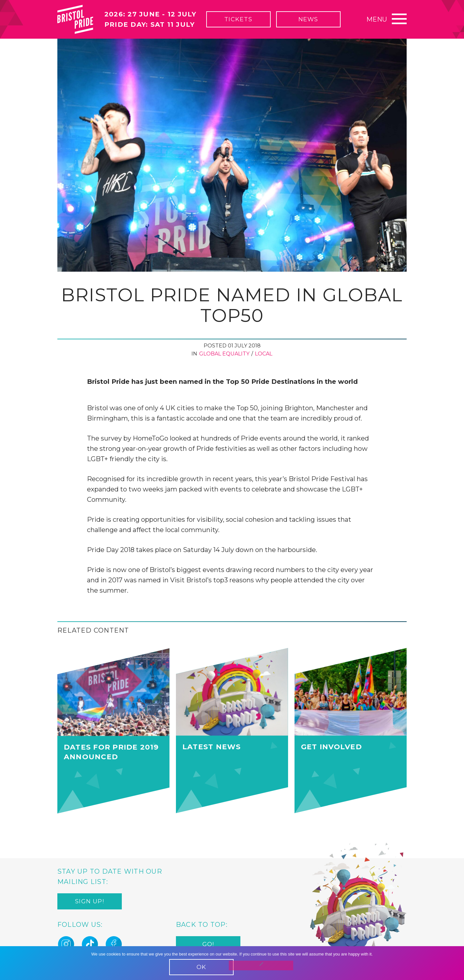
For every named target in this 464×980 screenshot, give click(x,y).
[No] (261, 965)
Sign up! (90, 902)
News (308, 19)
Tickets (238, 19)
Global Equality (224, 354)
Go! (208, 945)
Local (264, 354)
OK (201, 967)
